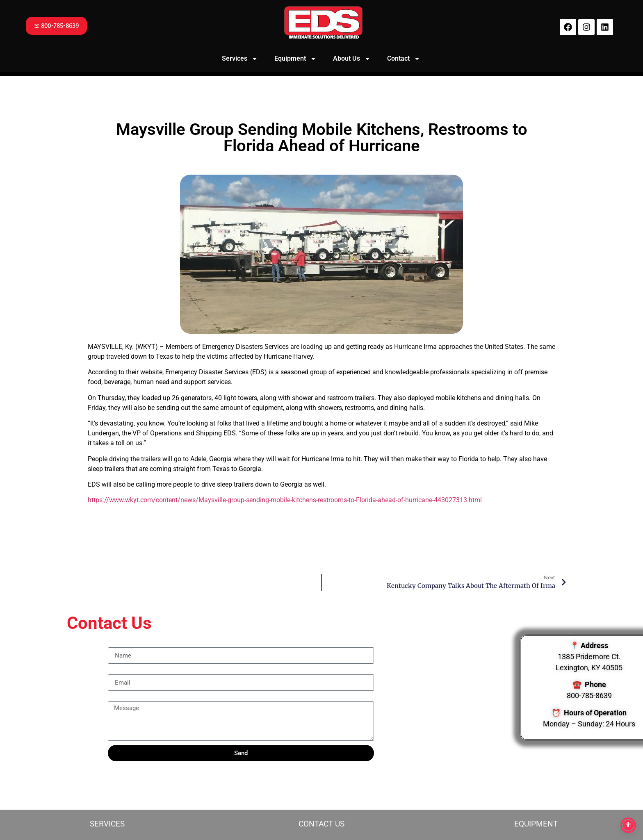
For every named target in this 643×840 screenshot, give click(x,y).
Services (240, 59)
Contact (404, 59)
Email (116, 671)
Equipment (295, 59)
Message (121, 698)
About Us (352, 59)
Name (116, 644)
